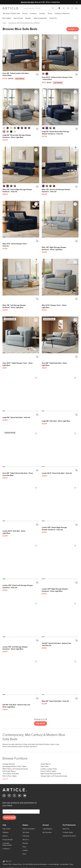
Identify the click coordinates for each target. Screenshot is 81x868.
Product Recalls (8, 839)
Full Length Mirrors (9, 770)
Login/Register (47, 828)
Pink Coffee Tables (10, 775)
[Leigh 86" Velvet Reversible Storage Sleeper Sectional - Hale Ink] (60, 106)
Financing (26, 835)
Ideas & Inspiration (29, 828)
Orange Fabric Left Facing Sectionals (54, 775)
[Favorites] (72, 9)
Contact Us (6, 848)
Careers (25, 850)
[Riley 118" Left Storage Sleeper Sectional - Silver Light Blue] (21, 276)
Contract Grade (68, 832)
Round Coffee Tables (48, 770)
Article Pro (66, 828)
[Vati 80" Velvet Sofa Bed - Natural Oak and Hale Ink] (60, 618)
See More (40, 723)
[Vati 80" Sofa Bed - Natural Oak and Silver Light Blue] (21, 676)
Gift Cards (26, 832)
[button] (64, 8)
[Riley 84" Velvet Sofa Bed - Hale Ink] (60, 676)
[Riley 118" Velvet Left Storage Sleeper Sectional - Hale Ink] (60, 164)
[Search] (37, 8)
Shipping (5, 832)
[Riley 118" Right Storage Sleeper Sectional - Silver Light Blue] (60, 218)
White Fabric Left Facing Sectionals (15, 768)
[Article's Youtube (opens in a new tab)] (25, 795)
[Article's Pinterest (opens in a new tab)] (9, 795)
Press (24, 846)
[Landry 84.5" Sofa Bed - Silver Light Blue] (21, 502)
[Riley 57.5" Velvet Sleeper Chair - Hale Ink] (21, 218)
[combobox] (59, 8)
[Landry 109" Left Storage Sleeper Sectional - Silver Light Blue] (21, 618)
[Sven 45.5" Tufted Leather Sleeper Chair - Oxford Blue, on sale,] (60, 52)
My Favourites (47, 832)
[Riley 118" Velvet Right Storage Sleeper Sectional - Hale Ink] (21, 164)
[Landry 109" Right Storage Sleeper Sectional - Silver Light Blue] (60, 560)
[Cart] (76, 9)
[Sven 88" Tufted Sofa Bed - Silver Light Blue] (60, 334)
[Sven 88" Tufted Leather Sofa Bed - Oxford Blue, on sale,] (21, 52)
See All (5, 778)
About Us (26, 839)
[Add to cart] (37, 73)
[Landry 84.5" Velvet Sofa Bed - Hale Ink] (60, 448)
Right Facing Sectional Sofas (51, 773)
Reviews (25, 842)
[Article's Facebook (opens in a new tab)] (14, 795)
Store (24, 853)
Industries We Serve (69, 835)
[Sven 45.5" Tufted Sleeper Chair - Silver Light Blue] (21, 334)
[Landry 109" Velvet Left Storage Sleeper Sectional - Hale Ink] (21, 560)
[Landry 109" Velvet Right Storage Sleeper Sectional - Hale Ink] (60, 502)
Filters (73, 28)
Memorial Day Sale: (28, 2)
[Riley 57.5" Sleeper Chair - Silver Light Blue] (60, 276)
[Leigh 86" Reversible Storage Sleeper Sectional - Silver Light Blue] (21, 106)
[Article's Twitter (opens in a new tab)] (20, 795)
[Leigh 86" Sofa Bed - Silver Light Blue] (60, 392)
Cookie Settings (54, 863)
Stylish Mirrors (46, 763)
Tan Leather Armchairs (11, 773)
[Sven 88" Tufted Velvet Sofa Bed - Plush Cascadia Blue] (21, 448)
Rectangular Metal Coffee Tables (15, 766)
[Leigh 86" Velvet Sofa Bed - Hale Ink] (21, 392)
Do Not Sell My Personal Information (35, 863)
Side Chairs (45, 766)
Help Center (6, 828)
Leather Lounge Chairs (49, 768)
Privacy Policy (17, 863)
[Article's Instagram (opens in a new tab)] (4, 795)
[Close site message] (77, 2)
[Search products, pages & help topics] (52, 8)
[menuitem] (11, 14)
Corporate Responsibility (7, 843)
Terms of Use (7, 863)
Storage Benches (9, 763)
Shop (71, 863)
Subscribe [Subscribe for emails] (10, 817)
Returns (5, 835)
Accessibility (64, 863)
